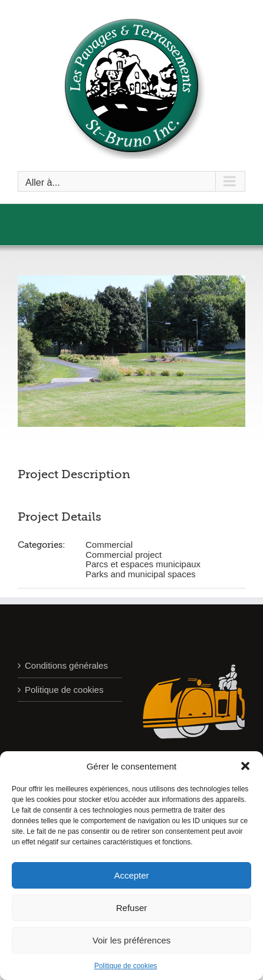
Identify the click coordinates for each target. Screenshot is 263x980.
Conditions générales (66, 665)
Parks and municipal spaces (141, 574)
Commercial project (124, 555)
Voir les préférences (132, 940)
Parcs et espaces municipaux (143, 564)
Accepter (131, 875)
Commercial (109, 545)
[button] (245, 766)
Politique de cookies (126, 966)
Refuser (132, 908)
